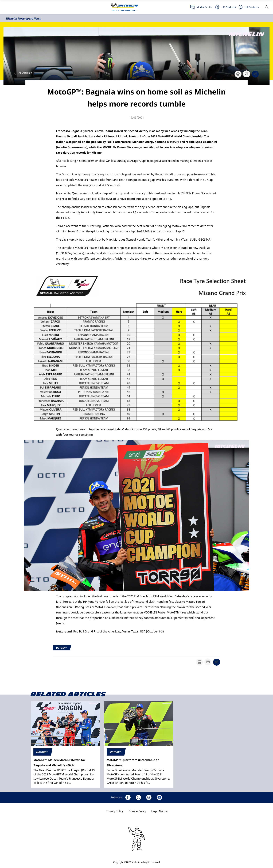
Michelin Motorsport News (23, 18)
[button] (267, 7)
